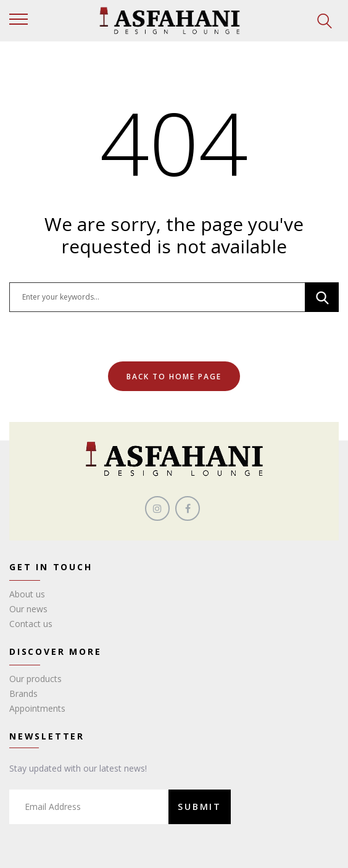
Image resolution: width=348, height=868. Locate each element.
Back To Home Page (174, 377)
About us (27, 594)
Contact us (31, 624)
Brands (23, 693)
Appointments (37, 708)
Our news (28, 609)
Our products (35, 679)
